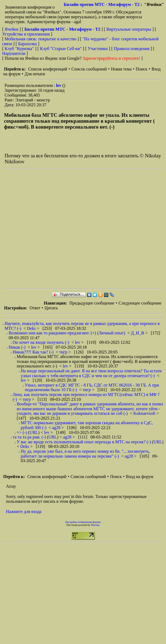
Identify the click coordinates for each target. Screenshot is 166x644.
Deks (32, 328)
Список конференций (48, 69)
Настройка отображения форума (83, 522)
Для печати (35, 74)
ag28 (57, 428)
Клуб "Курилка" (19, 49)
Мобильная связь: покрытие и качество (40, 39)
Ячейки (12, 29)
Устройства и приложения (26, 34)
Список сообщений (89, 69)
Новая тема (121, 69)
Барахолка (27, 44)
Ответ (35, 308)
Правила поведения (132, 49)
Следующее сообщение (140, 303)
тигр (64, 352)
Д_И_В (138, 333)
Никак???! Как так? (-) (33, 352)
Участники (98, 49)
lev (59, 85)
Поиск (142, 69)
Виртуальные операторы (129, 29)
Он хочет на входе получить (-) (41, 342)
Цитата (51, 308)
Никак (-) (17, 347)
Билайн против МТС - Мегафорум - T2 (101, 4)
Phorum (95, 525)
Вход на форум (139, 477)
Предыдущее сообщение (92, 303)
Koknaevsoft (145, 413)
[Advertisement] (58, 229)
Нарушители (14, 53)
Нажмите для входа (24, 512)
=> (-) (22, 432)
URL (34, 432)
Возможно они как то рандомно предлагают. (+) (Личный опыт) (67, 333)
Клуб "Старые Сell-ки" (61, 49)
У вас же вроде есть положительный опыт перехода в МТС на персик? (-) (84, 442)
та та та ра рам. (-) (29, 437)
